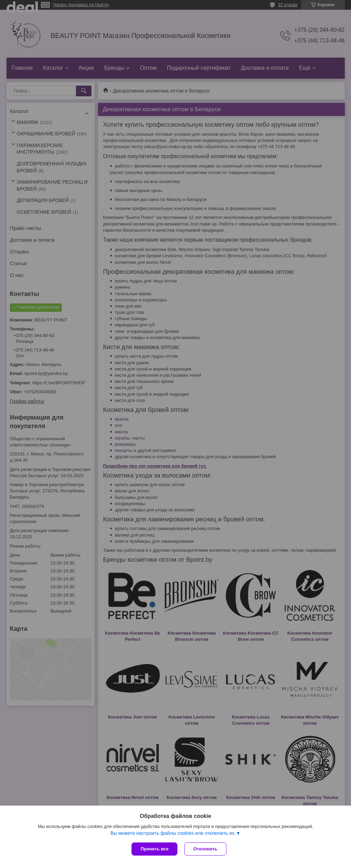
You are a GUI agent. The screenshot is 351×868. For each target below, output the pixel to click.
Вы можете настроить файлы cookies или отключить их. (173, 833)
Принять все (154, 849)
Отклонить (205, 849)
